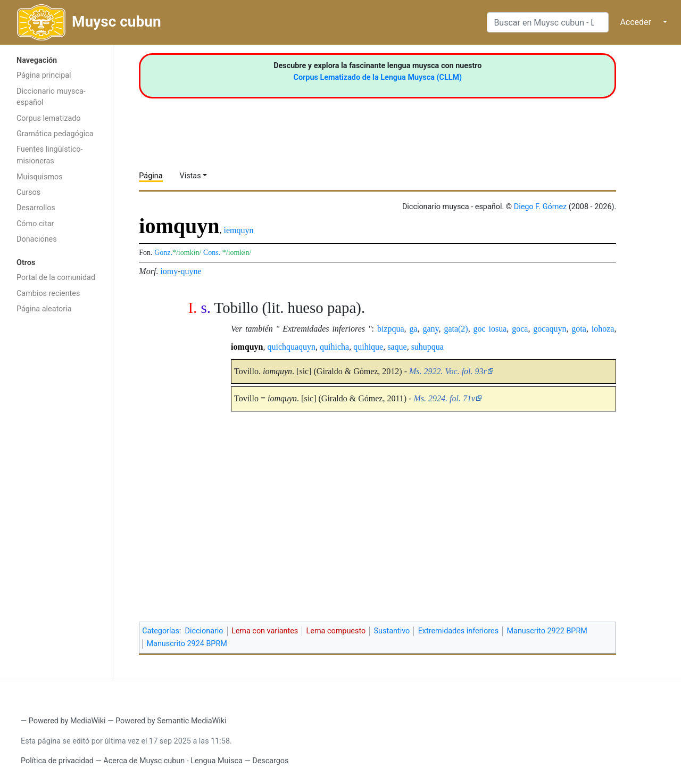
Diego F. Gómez (541, 207)
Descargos (270, 761)
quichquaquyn (291, 347)
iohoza (603, 329)
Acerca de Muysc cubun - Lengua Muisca (173, 761)
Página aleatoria (44, 309)
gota (579, 329)
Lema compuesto (336, 631)
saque (397, 347)
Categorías (161, 631)
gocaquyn (550, 329)
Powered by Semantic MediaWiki (171, 721)
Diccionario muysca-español (51, 97)
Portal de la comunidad (56, 278)
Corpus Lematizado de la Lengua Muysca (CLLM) (378, 77)
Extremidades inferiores (459, 631)
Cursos (28, 192)
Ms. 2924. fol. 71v (444, 398)
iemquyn (239, 230)
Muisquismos (40, 177)
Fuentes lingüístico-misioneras (50, 155)
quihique (368, 347)
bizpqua (391, 329)
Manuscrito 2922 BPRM (547, 631)
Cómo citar (35, 224)
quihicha (334, 347)
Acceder (636, 22)
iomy (169, 271)
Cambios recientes (48, 294)
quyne (191, 271)
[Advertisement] (56, 489)
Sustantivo (392, 631)
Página (151, 176)
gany (430, 329)
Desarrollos (36, 208)
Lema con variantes (265, 631)
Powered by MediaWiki (67, 721)
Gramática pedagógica (55, 134)
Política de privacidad (57, 761)
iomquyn (247, 347)
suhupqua (427, 347)
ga (413, 329)
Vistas (190, 176)
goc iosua (490, 329)
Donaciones (37, 239)
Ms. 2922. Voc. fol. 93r (448, 371)
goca (520, 329)
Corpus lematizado (49, 118)
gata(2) (456, 329)
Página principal (44, 75)
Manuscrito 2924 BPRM (187, 644)
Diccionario (204, 631)
